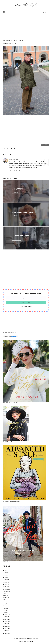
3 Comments (45, 145)
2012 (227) (6, 624)
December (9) (6, 589)
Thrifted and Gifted (21, 236)
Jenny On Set (18, 189)
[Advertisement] (26, 26)
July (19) (5, 600)
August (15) (6, 598)
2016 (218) (6, 614)
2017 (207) (6, 587)
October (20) (6, 593)
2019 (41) (6, 582)
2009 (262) (6, 631)
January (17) (6, 612)
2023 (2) (6, 575)
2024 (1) (6, 573)
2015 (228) (6, 617)
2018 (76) (6, 584)
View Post (17, 192)
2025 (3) (6, 570)
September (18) (7, 595)
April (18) (5, 606)
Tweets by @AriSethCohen (10, 332)
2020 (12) (6, 580)
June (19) (5, 602)
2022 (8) (6, 577)
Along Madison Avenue (23, 212)
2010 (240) (6, 629)
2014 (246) (6, 619)
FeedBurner (29, 306)
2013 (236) (6, 622)
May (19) (5, 604)
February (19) (6, 610)
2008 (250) (6, 633)
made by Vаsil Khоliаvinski (26, 641)
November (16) (7, 591)
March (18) (6, 608)
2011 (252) (6, 626)
